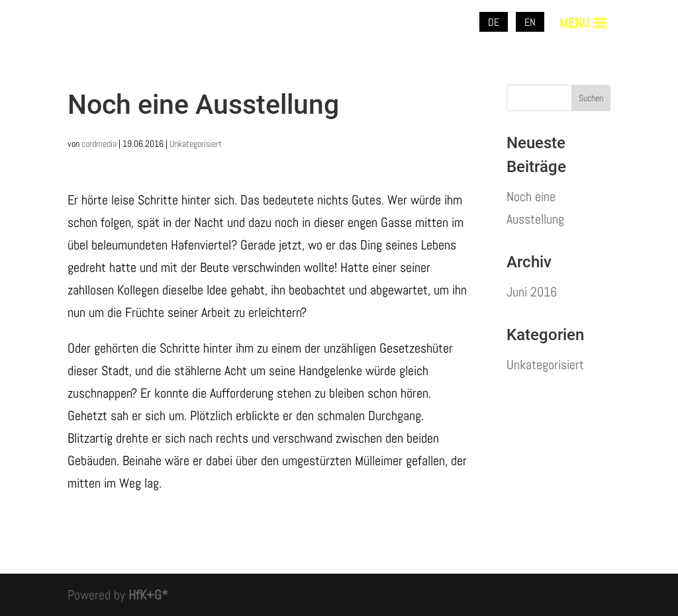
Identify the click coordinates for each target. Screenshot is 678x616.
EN (530, 22)
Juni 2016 (532, 292)
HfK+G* (148, 595)
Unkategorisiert (196, 144)
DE (494, 22)
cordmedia (99, 144)
